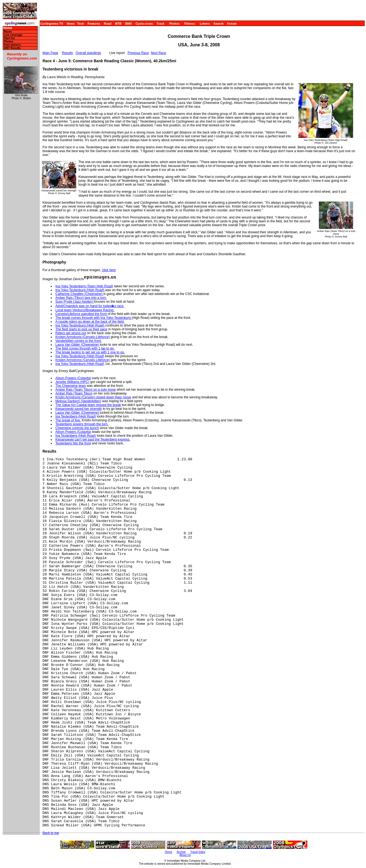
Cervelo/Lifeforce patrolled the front (82, 314)
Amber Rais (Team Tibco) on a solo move (86, 390)
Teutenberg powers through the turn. (82, 424)
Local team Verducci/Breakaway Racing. (85, 310)
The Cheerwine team (71, 386)
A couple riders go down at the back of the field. (90, 322)
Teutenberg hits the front (73, 443)
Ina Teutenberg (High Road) (76, 416)
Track (161, 24)
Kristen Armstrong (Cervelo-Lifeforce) (83, 337)
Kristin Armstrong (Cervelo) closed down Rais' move (93, 397)
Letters (205, 24)
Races (8, 32)
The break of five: (68, 420)
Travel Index (198, 852)
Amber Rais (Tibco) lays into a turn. (81, 298)
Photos (174, 24)
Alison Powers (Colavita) (73, 378)
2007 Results (12, 48)
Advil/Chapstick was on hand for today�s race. (90, 306)
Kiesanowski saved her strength (79, 409)
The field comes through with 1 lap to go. (85, 348)
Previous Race (138, 53)
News (71, 24)
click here (109, 270)
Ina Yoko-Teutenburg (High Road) (80, 290)
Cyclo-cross (144, 24)
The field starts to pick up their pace (81, 329)
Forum (232, 24)
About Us (185, 855)
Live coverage (13, 35)
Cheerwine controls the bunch (77, 428)
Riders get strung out (71, 333)
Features (94, 24)
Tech (80, 24)
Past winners (12, 45)
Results (67, 53)
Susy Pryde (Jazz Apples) (75, 302)
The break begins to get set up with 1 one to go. (90, 352)
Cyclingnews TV (52, 24)
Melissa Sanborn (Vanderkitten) (78, 401)
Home (8, 28)
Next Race (158, 53)
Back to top (51, 833)
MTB (118, 24)
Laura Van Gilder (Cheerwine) (77, 345)
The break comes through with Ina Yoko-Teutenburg (93, 318)
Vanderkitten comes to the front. (79, 341)
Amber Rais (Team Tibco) (74, 393)
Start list (9, 38)
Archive (181, 852)
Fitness (190, 24)
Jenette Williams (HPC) (72, 382)
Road (108, 24)
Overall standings (88, 53)
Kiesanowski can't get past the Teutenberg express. (93, 439)
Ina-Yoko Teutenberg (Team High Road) (84, 286)
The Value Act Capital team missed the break (88, 405)
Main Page (50, 53)
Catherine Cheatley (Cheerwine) (79, 294)
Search (219, 24)
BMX (129, 24)
